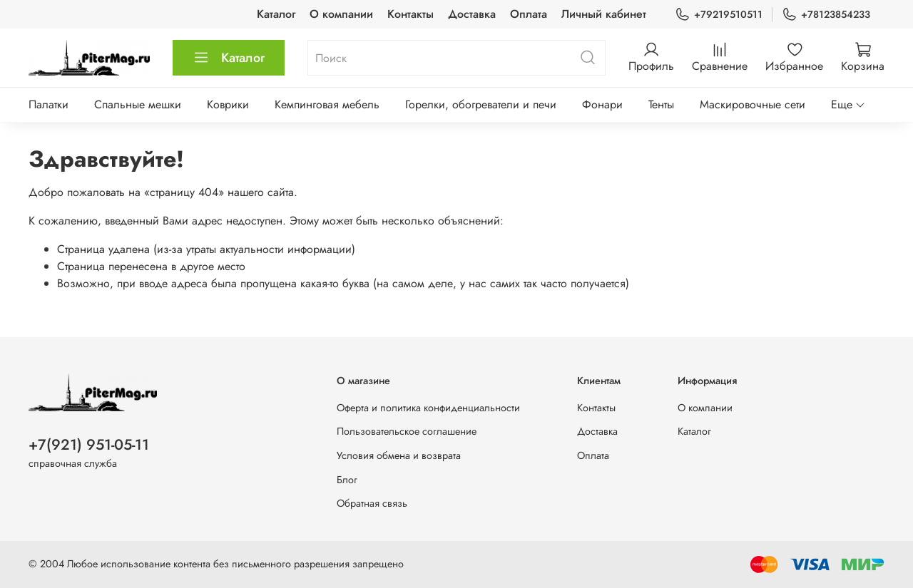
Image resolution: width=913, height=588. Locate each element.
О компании (341, 14)
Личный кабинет (604, 14)
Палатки (49, 104)
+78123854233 (826, 15)
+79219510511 (719, 15)
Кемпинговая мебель (327, 104)
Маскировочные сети (753, 104)
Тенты (661, 104)
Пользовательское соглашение (407, 431)
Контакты (410, 14)
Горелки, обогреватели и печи (481, 104)
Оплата (529, 14)
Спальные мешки (138, 104)
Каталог (276, 14)
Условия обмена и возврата (399, 455)
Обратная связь (372, 503)
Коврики (228, 104)
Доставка (472, 14)
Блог (347, 480)
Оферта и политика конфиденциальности (428, 408)
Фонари (602, 104)
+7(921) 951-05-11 (89, 445)
